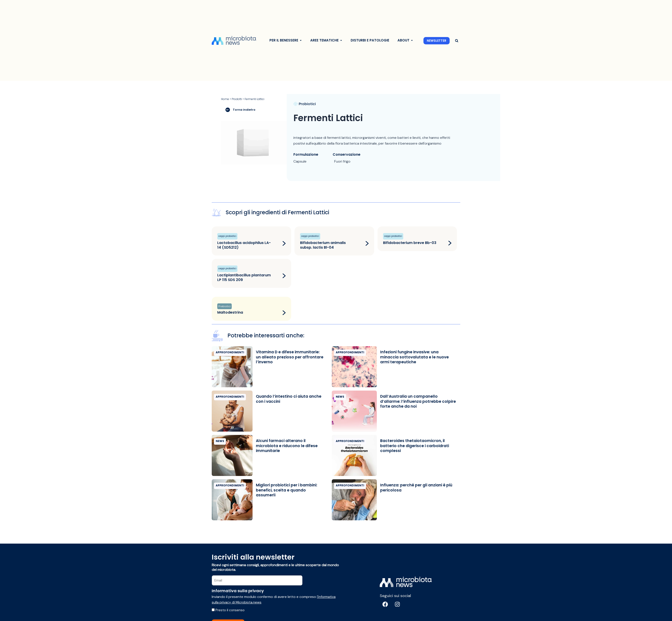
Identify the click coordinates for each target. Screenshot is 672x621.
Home (225, 99)
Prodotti (237, 99)
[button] (457, 41)
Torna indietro (240, 110)
